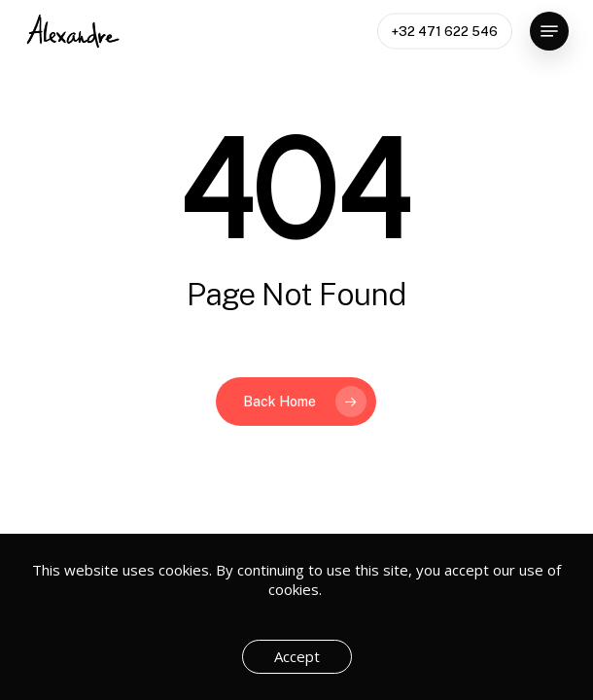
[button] (549, 31)
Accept (297, 656)
